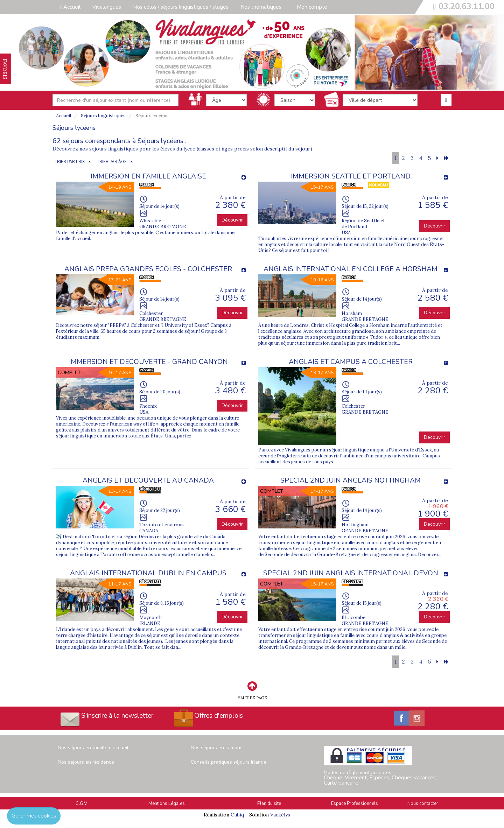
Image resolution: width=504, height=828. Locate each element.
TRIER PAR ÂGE (112, 162)
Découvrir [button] (232, 220)
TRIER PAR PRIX (70, 162)
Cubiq (237, 815)
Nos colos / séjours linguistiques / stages (181, 7)
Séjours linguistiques (103, 116)
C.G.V (81, 804)
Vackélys (280, 815)
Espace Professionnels (355, 804)
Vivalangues (107, 7)
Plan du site (269, 804)
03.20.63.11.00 (467, 6)
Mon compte (310, 7)
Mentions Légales (167, 804)
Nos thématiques (261, 7)
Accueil (70, 7)
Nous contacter (423, 804)
